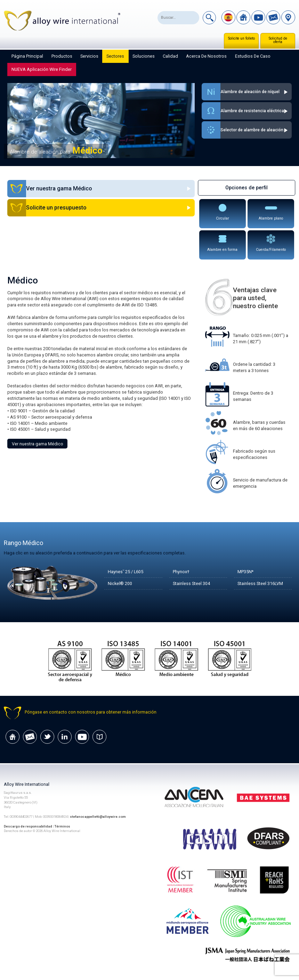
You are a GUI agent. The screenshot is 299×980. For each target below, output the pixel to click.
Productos (62, 56)
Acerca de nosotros (206, 56)
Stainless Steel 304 (191, 583)
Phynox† (181, 572)
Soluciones (144, 56)
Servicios (89, 56)
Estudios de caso (253, 56)
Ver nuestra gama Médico (38, 444)
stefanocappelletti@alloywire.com (98, 817)
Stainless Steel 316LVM (260, 583)
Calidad (170, 56)
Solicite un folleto (241, 38)
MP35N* (245, 572)
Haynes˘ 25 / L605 (126, 572)
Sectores (115, 56)
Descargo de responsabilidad (28, 826)
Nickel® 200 (120, 583)
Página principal (27, 56)
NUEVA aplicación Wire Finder (42, 69)
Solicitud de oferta (278, 40)
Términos (63, 826)
